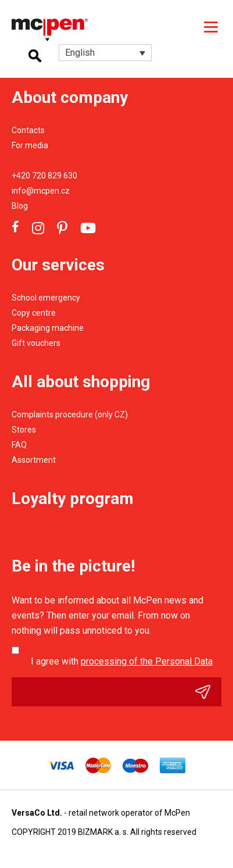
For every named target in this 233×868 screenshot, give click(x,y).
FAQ (19, 445)
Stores (24, 430)
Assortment (34, 460)
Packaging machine (48, 328)
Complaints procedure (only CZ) (70, 415)
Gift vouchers (36, 343)
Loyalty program (73, 499)
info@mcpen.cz (41, 191)
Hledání (35, 56)
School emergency (46, 298)
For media (30, 145)
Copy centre (34, 313)
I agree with (122, 661)
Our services (58, 265)
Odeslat (208, 692)
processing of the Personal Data (147, 661)
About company (70, 97)
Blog (20, 206)
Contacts (28, 130)
